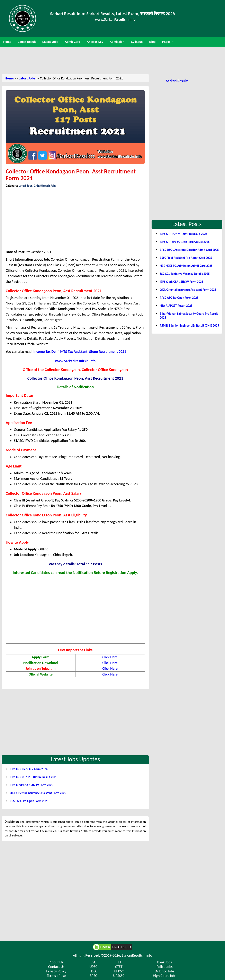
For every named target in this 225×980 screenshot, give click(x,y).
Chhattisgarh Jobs (45, 186)
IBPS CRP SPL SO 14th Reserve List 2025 (185, 242)
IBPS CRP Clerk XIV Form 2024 (29, 769)
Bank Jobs (165, 962)
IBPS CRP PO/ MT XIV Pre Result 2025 (34, 777)
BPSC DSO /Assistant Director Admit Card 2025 (189, 250)
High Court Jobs (164, 976)
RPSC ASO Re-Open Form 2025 (29, 801)
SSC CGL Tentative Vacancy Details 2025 (185, 274)
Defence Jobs (165, 971)
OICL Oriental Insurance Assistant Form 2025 (38, 793)
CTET (119, 967)
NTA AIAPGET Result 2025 (176, 306)
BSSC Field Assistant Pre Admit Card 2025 (186, 258)
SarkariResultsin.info (137, 955)
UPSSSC (119, 976)
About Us (56, 962)
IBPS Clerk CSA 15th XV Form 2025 (32, 785)
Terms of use (56, 976)
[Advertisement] (112, 60)
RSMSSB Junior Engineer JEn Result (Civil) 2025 (189, 326)
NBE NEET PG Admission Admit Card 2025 (186, 266)
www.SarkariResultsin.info (75, 361)
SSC (93, 962)
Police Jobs (165, 967)
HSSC (93, 971)
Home (9, 78)
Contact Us (56, 967)
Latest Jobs (27, 78)
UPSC (93, 967)
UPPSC (119, 971)
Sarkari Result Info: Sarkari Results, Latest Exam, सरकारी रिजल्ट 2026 (112, 14)
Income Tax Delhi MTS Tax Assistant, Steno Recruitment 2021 (80, 352)
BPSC (93, 976)
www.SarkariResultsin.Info (115, 19)
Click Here (110, 657)
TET (119, 962)
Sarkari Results (177, 81)
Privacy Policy (56, 971)
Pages (168, 42)
